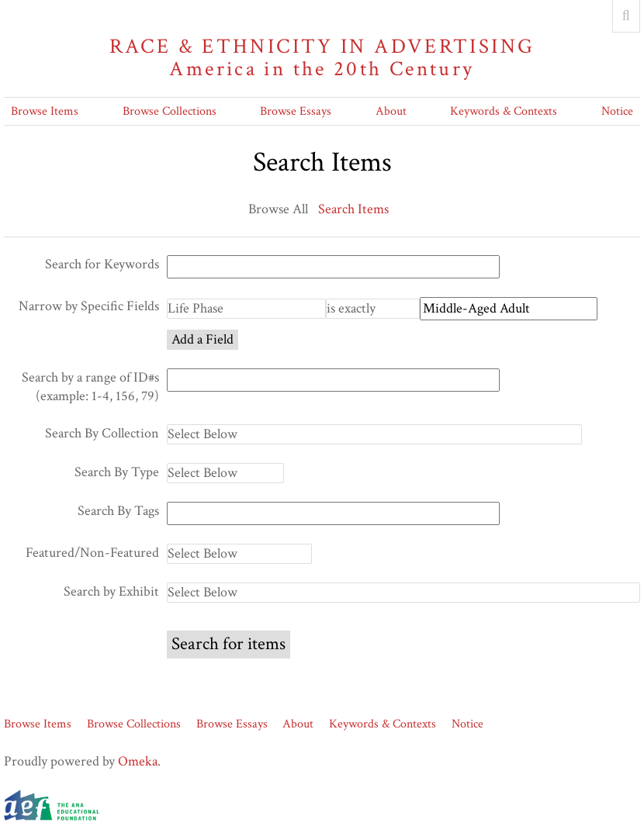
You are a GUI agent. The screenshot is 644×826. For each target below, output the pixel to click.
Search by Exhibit (111, 591)
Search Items (353, 209)
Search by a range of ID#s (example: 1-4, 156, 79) (90, 387)
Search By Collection (102, 433)
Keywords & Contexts (504, 111)
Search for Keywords (102, 264)
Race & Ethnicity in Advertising (322, 58)
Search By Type (117, 472)
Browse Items (45, 111)
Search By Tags (118, 511)
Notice (617, 111)
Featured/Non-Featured (92, 553)
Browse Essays (296, 111)
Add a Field (203, 339)
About (391, 111)
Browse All (278, 209)
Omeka (138, 761)
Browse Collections (170, 111)
